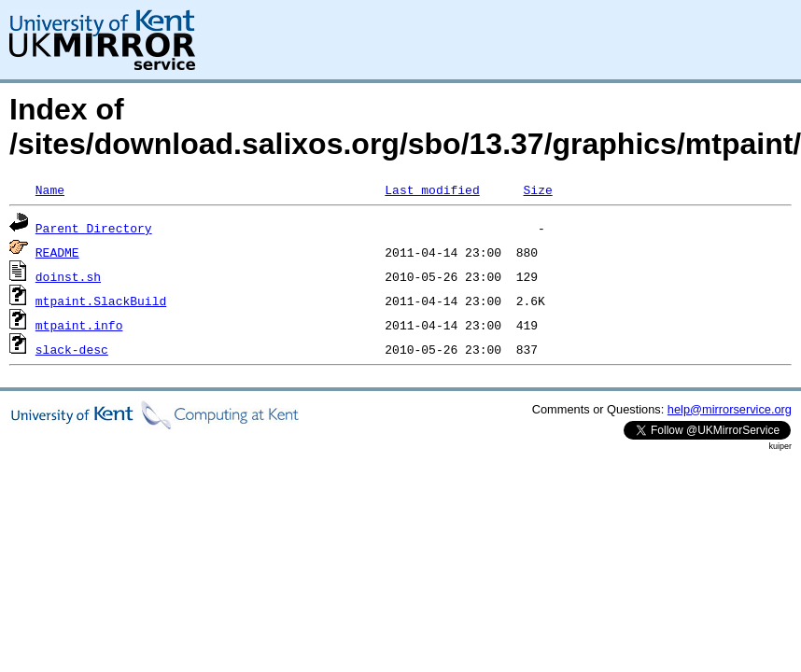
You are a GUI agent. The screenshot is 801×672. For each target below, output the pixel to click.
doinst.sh (68, 276)
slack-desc (72, 349)
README (57, 252)
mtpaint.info (79, 325)
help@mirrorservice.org (730, 409)
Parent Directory (94, 228)
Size (537, 189)
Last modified (432, 189)
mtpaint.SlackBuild (101, 301)
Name (50, 189)
